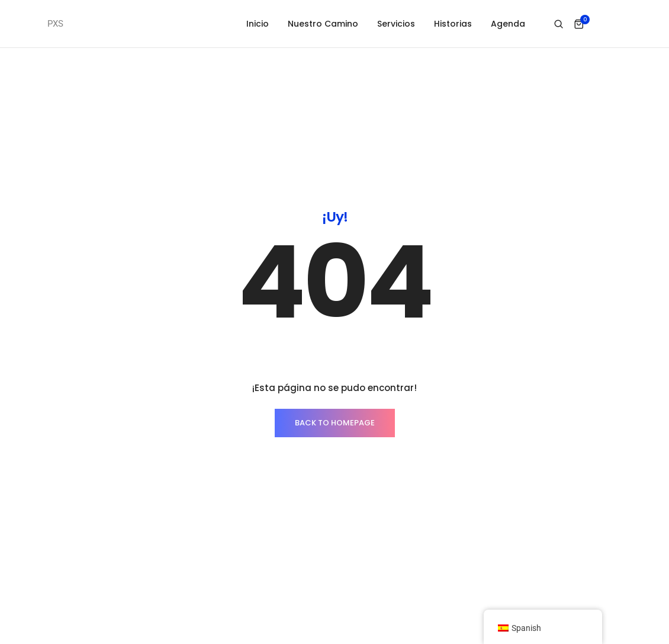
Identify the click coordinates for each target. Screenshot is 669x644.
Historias (453, 24)
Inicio (258, 24)
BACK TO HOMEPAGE (335, 423)
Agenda (508, 24)
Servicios (396, 24)
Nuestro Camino (323, 24)
